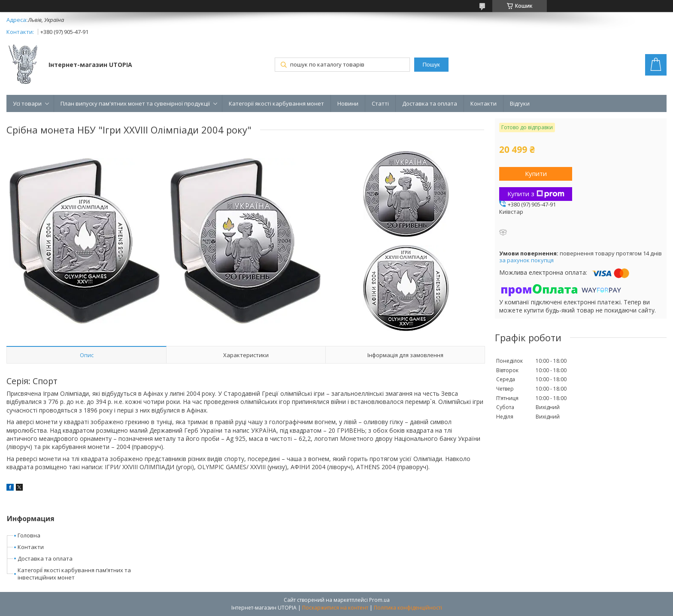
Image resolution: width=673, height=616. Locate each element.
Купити (536, 173)
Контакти (484, 103)
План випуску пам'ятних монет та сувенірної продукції (135, 103)
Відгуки (520, 103)
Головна (29, 535)
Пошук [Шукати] (431, 65)
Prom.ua (379, 600)
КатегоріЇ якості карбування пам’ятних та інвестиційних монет (74, 574)
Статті (380, 103)
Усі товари (27, 103)
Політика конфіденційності (408, 608)
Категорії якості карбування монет (276, 103)
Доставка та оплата (430, 103)
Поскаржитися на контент (335, 608)
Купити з (536, 194)
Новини (348, 103)
